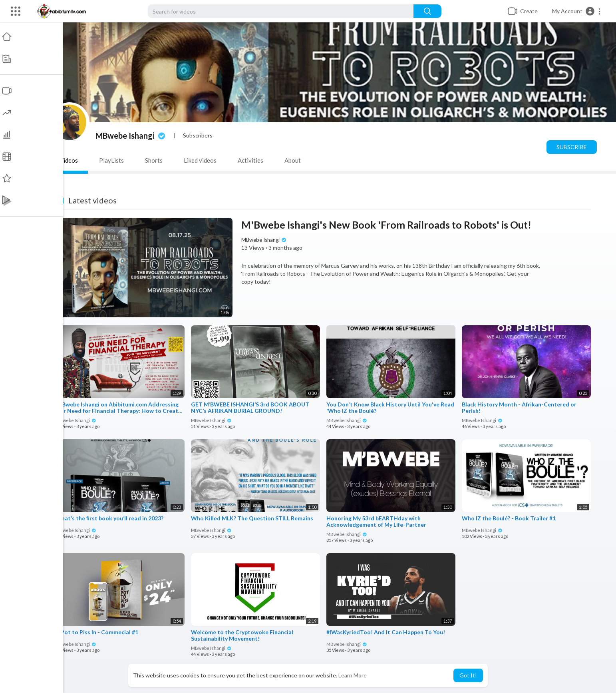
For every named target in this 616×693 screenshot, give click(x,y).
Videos (70, 160)
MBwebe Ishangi (132, 135)
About (293, 160)
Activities (251, 160)
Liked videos (201, 160)
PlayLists (112, 160)
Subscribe (572, 147)
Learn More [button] (353, 675)
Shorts (155, 160)
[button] (577, 11)
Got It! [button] (468, 675)
